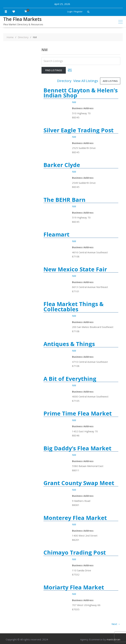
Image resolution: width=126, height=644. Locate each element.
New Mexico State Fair (75, 269)
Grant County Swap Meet (79, 483)
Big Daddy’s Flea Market (77, 448)
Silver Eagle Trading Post (79, 130)
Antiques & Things (69, 344)
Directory (64, 81)
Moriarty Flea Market (74, 587)
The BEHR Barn (64, 200)
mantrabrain (113, 639)
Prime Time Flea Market (78, 413)
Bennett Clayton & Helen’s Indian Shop (81, 93)
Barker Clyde (62, 165)
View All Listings (86, 81)
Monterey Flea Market (75, 518)
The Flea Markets (22, 19)
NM (74, 102)
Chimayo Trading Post (75, 552)
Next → (116, 624)
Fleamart (56, 234)
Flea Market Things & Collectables (73, 307)
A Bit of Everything (70, 379)
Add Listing (110, 81)
